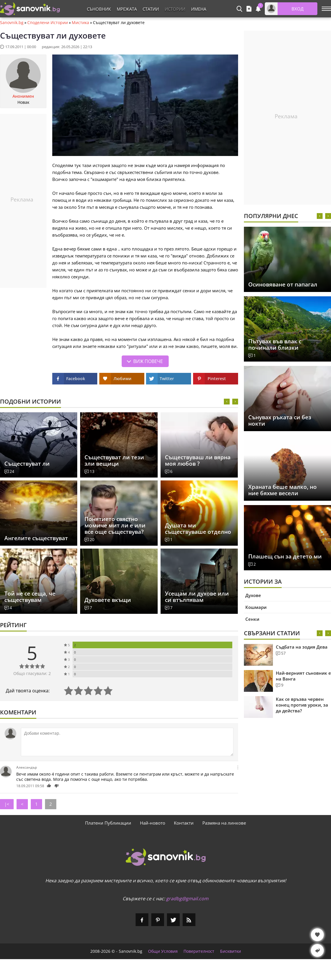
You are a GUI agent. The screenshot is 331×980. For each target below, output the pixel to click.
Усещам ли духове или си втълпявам (197, 597)
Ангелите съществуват (36, 538)
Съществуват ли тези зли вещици (114, 460)
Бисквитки (231, 951)
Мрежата (127, 9)
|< (7, 804)
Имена (199, 9)
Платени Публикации (108, 823)
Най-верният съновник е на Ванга (303, 676)
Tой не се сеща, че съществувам (30, 597)
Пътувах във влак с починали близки (275, 344)
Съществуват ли (27, 464)
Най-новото (153, 823)
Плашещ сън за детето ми (285, 556)
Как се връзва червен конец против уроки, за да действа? (302, 705)
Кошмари (256, 607)
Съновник (99, 9)
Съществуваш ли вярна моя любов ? (198, 460)
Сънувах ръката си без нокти (280, 420)
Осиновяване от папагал (283, 284)
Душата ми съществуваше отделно (198, 529)
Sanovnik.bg (12, 23)
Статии (151, 9)
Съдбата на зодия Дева (302, 647)
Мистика (80, 23)
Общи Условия (163, 951)
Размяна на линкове (224, 823)
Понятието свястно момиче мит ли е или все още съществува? (115, 525)
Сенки (252, 619)
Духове (253, 595)
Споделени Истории (48, 23)
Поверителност (199, 951)
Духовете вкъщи (108, 600)
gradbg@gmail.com (187, 899)
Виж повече (148, 361)
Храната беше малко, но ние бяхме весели (283, 490)
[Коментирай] (127, 742)
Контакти (184, 823)
